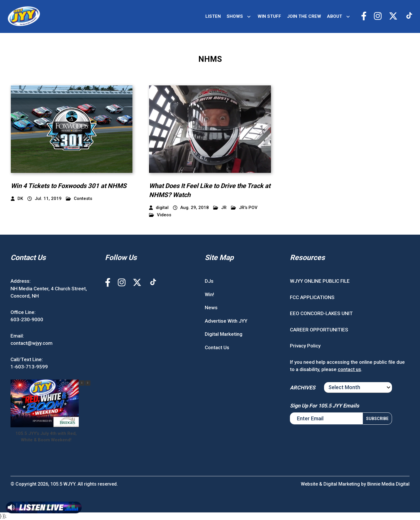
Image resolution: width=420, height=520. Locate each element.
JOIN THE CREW (304, 16)
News (211, 308)
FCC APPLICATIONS (312, 297)
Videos (160, 215)
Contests (79, 199)
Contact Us (217, 347)
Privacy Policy (305, 346)
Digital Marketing (224, 334)
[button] (88, 383)
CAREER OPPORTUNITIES (319, 330)
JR (220, 208)
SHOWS (235, 16)
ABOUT (335, 16)
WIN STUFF (269, 16)
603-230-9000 (27, 319)
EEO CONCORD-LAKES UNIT (321, 313)
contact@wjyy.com (32, 343)
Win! (209, 294)
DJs (209, 281)
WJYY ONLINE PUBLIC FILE (320, 281)
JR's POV (244, 208)
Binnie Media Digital (388, 484)
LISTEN (213, 16)
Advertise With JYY (226, 321)
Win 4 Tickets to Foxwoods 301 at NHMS (69, 186)
